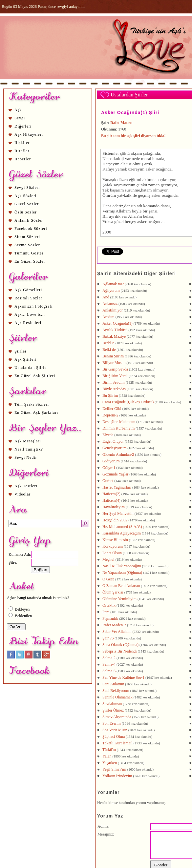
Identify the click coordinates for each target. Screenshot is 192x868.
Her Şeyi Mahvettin (118, 514)
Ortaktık (109, 605)
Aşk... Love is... (30, 314)
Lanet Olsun (112, 553)
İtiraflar (22, 151)
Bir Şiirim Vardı (115, 376)
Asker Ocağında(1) (117, 323)
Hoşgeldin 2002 (115, 520)
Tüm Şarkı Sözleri (32, 404)
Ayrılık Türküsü (115, 330)
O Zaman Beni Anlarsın (121, 586)
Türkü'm (109, 750)
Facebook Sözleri (31, 229)
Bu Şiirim (110, 395)
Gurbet (108, 481)
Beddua (108, 343)
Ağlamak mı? (113, 284)
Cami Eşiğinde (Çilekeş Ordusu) (128, 402)
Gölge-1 (109, 468)
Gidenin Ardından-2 (118, 454)
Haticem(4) (111, 500)
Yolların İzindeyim (117, 776)
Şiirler (21, 351)
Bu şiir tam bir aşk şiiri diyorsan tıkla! (133, 136)
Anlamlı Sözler (29, 220)
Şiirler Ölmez (113, 710)
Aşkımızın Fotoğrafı (34, 306)
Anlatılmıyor (113, 310)
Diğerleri (23, 126)
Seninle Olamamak (117, 697)
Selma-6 (109, 671)
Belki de (109, 350)
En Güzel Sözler (30, 261)
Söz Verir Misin (115, 730)
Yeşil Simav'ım (114, 769)
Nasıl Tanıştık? (29, 449)
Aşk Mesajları (28, 441)
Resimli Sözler (28, 298)
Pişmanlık (110, 618)
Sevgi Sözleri (27, 188)
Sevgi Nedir (26, 457)
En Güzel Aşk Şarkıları (36, 413)
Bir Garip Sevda (115, 369)
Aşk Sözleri (25, 196)
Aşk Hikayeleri (29, 134)
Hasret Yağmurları (117, 487)
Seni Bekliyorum (116, 691)
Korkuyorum (113, 546)
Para (106, 612)
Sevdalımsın (112, 704)
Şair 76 (108, 638)
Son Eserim (112, 723)
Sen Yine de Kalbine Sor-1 (123, 677)
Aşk (18, 110)
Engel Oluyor (113, 441)
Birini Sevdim (114, 382)
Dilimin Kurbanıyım (118, 428)
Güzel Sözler (27, 204)
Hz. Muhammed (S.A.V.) (122, 527)
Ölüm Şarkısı (113, 592)
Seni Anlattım (113, 684)
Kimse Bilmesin (115, 540)
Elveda (108, 435)
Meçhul (108, 559)
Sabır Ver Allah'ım (117, 632)
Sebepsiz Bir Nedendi (120, 651)
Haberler (23, 159)
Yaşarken (110, 763)
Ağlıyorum (111, 291)
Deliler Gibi (112, 409)
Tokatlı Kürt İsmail (117, 743)
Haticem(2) (111, 494)
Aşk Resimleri (28, 323)
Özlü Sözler (26, 212)
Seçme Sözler (27, 245)
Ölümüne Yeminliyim (119, 599)
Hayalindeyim (114, 507)
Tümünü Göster (29, 253)
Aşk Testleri (26, 486)
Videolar (22, 494)
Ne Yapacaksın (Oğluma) (122, 573)
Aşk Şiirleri (26, 359)
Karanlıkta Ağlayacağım (122, 533)
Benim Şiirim (113, 356)
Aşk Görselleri (28, 290)
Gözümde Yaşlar (115, 474)
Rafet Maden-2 (114, 625)
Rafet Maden (121, 123)
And (106, 297)
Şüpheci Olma (114, 737)
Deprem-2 (110, 415)
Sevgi (20, 118)
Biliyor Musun (114, 363)
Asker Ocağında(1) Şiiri (130, 112)
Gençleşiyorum (114, 448)
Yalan (107, 756)
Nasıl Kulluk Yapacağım (122, 566)
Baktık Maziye (114, 336)
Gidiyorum (111, 461)
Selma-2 (109, 658)
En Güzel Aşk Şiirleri (35, 376)
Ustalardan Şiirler (31, 368)
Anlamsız (110, 304)
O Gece (108, 579)
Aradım (108, 317)
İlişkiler (22, 143)
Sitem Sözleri (27, 237)
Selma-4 (109, 664)
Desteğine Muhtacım (119, 422)
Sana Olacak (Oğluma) (120, 645)
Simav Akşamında (117, 717)
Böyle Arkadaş (114, 389)
